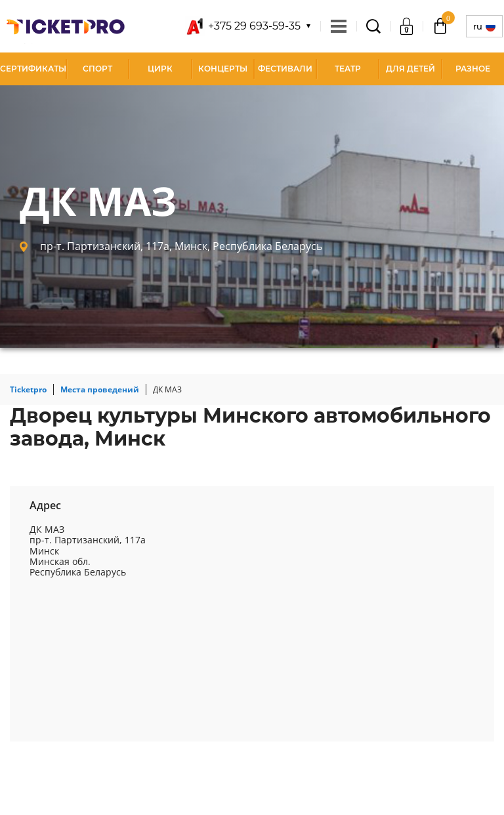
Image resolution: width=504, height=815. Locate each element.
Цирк (160, 69)
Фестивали (285, 69)
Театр (348, 69)
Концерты (223, 69)
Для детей (410, 69)
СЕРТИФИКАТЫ (33, 69)
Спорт (97, 69)
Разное (473, 69)
